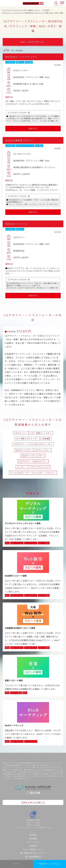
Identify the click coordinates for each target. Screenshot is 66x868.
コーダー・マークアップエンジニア (33, 467)
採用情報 (33, 839)
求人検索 (56, 5)
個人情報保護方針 (33, 857)
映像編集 (46, 439)
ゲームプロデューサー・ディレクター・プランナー (33, 473)
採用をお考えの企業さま (33, 802)
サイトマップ (33, 842)
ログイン (17, 864)
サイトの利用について (33, 849)
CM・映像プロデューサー (27, 439)
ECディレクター (43, 450)
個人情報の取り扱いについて (33, 853)
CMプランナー (21, 433)
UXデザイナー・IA (22, 444)
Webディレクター (24, 450)
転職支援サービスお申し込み (49, 864)
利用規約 (33, 846)
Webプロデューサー (43, 444)
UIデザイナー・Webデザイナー (33, 461)
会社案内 (33, 835)
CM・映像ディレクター (41, 433)
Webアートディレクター (33, 456)
